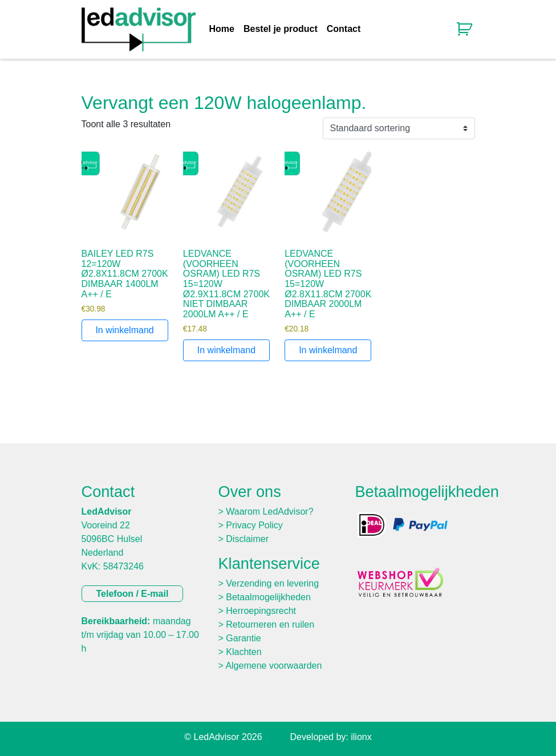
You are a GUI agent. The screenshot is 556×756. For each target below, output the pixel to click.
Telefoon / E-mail (133, 594)
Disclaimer (247, 539)
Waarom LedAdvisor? (269, 512)
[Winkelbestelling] (399, 128)
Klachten (243, 652)
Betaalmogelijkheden (268, 597)
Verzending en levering (272, 583)
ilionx (361, 737)
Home (222, 29)
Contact (344, 29)
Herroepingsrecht (261, 611)
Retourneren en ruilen (270, 624)
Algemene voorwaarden (273, 666)
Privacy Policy (254, 525)
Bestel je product (281, 29)
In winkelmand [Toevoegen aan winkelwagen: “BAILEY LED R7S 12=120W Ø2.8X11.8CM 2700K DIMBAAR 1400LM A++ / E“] (124, 330)
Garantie (243, 638)
